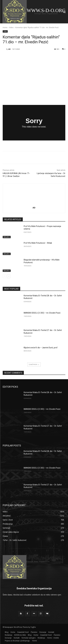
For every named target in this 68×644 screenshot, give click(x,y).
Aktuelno (7, 237)
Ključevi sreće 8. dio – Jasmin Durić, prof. (41, 348)
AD (9, 49)
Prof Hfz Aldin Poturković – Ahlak (38, 243)
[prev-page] (4, 276)
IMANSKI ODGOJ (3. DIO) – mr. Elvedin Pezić (42, 313)
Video (11, 27)
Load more (34, 364)
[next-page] (9, 276)
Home (5, 27)
